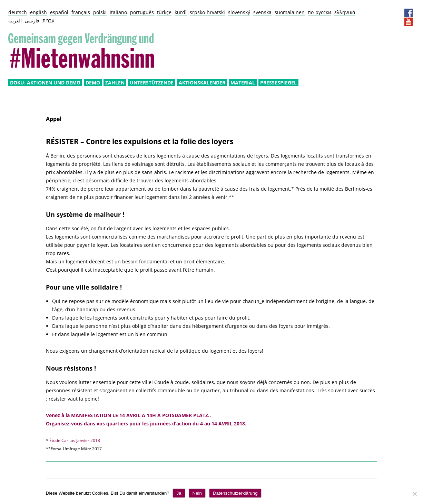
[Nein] (414, 494)
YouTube (409, 22)
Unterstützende (152, 83)
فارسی (32, 21)
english (38, 12)
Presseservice (397, 13)
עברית (48, 21)
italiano (118, 12)
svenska (262, 12)
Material (243, 83)
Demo (93, 83)
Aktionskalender (202, 83)
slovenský (239, 12)
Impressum (374, 13)
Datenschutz (386, 13)
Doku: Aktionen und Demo (45, 83)
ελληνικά (345, 12)
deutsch (18, 12)
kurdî (181, 12)
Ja (179, 493)
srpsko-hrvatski (207, 12)
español (59, 12)
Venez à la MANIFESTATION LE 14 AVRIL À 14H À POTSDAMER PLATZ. (128, 415)
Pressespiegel (278, 83)
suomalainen (290, 12)
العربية (15, 21)
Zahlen (115, 83)
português (142, 12)
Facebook (409, 13)
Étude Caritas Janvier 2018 (75, 440)
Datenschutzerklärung (235, 493)
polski (100, 12)
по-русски (319, 12)
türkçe (164, 12)
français (81, 12)
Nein (197, 493)
